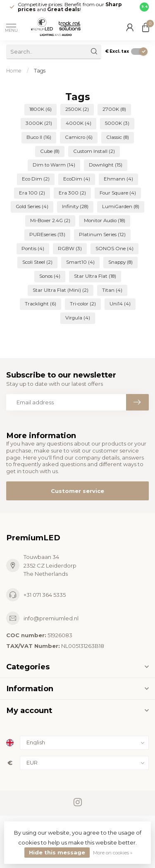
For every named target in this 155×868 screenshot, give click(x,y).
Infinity (75, 206)
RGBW (70, 249)
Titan (112, 290)
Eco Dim (36, 179)
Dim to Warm (54, 165)
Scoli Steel (37, 262)
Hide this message (57, 852)
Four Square (118, 193)
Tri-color (83, 304)
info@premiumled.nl (51, 618)
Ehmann (118, 179)
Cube (50, 151)
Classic (118, 137)
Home (14, 71)
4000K (79, 123)
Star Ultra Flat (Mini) (61, 290)
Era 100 (32, 193)
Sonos (50, 276)
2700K (114, 109)
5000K (117, 123)
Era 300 (72, 193)
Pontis (33, 249)
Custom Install (94, 151)
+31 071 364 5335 (45, 595)
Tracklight (41, 304)
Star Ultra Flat (95, 276)
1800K (41, 109)
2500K (77, 109)
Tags (40, 71)
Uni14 (120, 304)
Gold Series (32, 206)
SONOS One (114, 249)
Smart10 (80, 262)
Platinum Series (102, 235)
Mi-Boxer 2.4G (50, 221)
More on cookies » (113, 853)
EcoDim (77, 179)
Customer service (77, 491)
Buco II (39, 137)
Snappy (120, 262)
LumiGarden (121, 206)
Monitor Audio (105, 221)
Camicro (79, 137)
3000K (39, 123)
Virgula (78, 318)
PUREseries (47, 235)
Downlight (106, 165)
